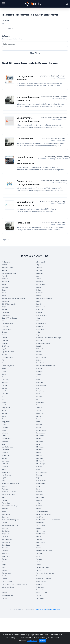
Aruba (38, 276)
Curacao (5, 335)
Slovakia (5, 537)
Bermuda (40, 293)
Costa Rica (40, 329)
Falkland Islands (7, 357)
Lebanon (39, 425)
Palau (38, 489)
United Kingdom (7, 581)
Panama (39, 492)
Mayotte (5, 453)
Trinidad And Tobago (44, 567)
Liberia (39, 427)
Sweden (39, 553)
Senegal (5, 528)
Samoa (4, 523)
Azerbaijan (6, 282)
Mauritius (40, 450)
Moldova (39, 455)
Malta (38, 444)
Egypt (4, 349)
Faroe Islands (41, 357)
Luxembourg (41, 433)
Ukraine (5, 579)
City (3, 24)
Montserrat (40, 461)
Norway (5, 486)
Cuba (38, 332)
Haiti (38, 388)
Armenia (5, 276)
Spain (38, 545)
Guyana (4, 388)
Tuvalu (4, 576)
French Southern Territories (46, 366)
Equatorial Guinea (8, 352)
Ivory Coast (6, 408)
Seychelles (6, 531)
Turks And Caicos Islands (45, 573)
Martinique (40, 447)
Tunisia (4, 570)
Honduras (5, 391)
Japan (4, 411)
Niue (3, 481)
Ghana (4, 374)
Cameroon (6, 312)
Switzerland (6, 556)
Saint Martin (40, 517)
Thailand (39, 562)
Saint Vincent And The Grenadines (48, 520)
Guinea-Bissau (41, 385)
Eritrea (39, 352)
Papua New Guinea (8, 495)
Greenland (5, 377)
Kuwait (39, 419)
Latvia (4, 425)
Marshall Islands (7, 447)
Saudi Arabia (41, 525)
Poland (4, 500)
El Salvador (40, 349)
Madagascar (6, 439)
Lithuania (5, 433)
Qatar (38, 503)
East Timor (6, 346)
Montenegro (6, 461)
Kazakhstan (40, 413)
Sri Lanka (5, 548)
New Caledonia (42, 472)
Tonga (4, 567)
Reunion (39, 506)
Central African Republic (10, 318)
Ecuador (39, 346)
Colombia (5, 326)
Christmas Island (8, 324)
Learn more (32, 641)
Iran (3, 399)
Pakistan (5, 489)
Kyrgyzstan (6, 422)
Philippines (40, 497)
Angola (4, 270)
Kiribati (39, 416)
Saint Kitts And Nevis (43, 514)
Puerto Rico (6, 503)
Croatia (4, 332)
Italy (38, 405)
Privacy (42, 610)
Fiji (3, 360)
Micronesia (6, 455)
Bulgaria (5, 307)
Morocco (5, 464)
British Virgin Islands (9, 304)
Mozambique (41, 464)
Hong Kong (40, 391)
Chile (4, 321)
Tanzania (5, 562)
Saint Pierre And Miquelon (11, 520)
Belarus (39, 287)
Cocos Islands (41, 324)
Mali (3, 444)
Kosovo (5, 419)
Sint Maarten (41, 534)
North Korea (41, 483)
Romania (5, 509)
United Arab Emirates (44, 579)
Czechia (5, 338)
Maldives (40, 441)
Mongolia (40, 458)
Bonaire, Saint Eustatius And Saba (13, 298)
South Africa (6, 542)
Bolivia (39, 296)
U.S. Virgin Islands (8, 587)
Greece (39, 374)
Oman (38, 486)
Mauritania (5, 450)
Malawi (39, 439)
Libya (4, 430)
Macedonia (40, 436)
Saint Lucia (6, 517)
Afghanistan (6, 262)
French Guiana (41, 363)
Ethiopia (39, 354)
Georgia (5, 371)
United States (41, 581)
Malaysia (5, 441)
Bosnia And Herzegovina (45, 298)
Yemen (39, 595)
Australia (5, 279)
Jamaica (39, 408)
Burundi (4, 310)
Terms (37, 610)
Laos (38, 422)
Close (42, 641)
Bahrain (4, 284)
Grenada (39, 377)
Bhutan (4, 296)
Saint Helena (6, 514)
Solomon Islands (8, 539)
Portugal (39, 500)
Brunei (39, 304)
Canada (39, 312)
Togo (4, 565)
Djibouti (39, 340)
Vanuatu (5, 590)
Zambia (4, 598)
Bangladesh (41, 284)
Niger (4, 478)
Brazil (38, 301)
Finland (39, 360)
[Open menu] (3, 4)
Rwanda (5, 511)
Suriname (5, 551)
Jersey (39, 411)
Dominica (5, 343)
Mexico (39, 453)
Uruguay (39, 584)
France (4, 363)
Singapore (5, 534)
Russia (39, 509)
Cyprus (39, 335)
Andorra (39, 268)
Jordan (4, 413)
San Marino (40, 523)
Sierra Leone (41, 531)
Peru (3, 497)
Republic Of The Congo (10, 506)
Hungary (5, 394)
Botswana (5, 301)
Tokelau (39, 565)
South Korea (41, 542)
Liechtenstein (41, 430)
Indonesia (40, 397)
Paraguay (40, 495)
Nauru (4, 469)
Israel (4, 405)
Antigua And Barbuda (9, 273)
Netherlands (6, 472)
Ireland (4, 402)
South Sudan (6, 545)
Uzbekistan (40, 587)
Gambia (39, 368)
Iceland (39, 394)
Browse (47, 610)
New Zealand (6, 475)
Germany (40, 371)
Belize (39, 290)
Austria (39, 279)
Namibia (39, 467)
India (4, 397)
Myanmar (5, 467)
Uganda (39, 576)
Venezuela (40, 590)
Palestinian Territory (9, 492)
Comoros (40, 326)
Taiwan (4, 559)
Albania (4, 265)
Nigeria (39, 478)
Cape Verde (6, 315)
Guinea (4, 385)
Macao (4, 436)
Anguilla (39, 270)
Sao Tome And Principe (10, 525)
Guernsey (40, 382)
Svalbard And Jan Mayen (45, 551)
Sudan (39, 548)
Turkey (39, 570)
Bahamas (40, 282)
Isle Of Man (40, 402)
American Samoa (8, 268)
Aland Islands (41, 262)
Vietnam (5, 593)
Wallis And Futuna (42, 593)
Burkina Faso (41, 307)
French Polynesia (8, 366)
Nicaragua (40, 475)
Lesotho (5, 427)
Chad (38, 318)
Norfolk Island (41, 481)
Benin (4, 293)
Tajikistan (40, 559)
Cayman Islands (42, 315)
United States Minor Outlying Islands (14, 584)
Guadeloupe (6, 380)
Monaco (5, 458)
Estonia (4, 354)
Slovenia (39, 537)
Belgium (5, 290)
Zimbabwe (40, 598)
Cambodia (40, 310)
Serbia (39, 528)
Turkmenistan (7, 573)
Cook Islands (6, 329)
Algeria (39, 265)
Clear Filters (35, 53)
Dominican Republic (43, 343)
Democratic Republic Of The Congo (49, 338)
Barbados (5, 287)
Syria (38, 556)
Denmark (5, 340)
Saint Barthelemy (42, 511)
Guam (38, 380)
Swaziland (5, 553)
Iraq (38, 399)
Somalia (39, 539)
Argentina (40, 273)
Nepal (38, 469)
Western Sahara (7, 595)
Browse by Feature (55, 610)
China (38, 321)
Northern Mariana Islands (10, 483)
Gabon (4, 368)
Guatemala (6, 382)
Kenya (4, 416)
